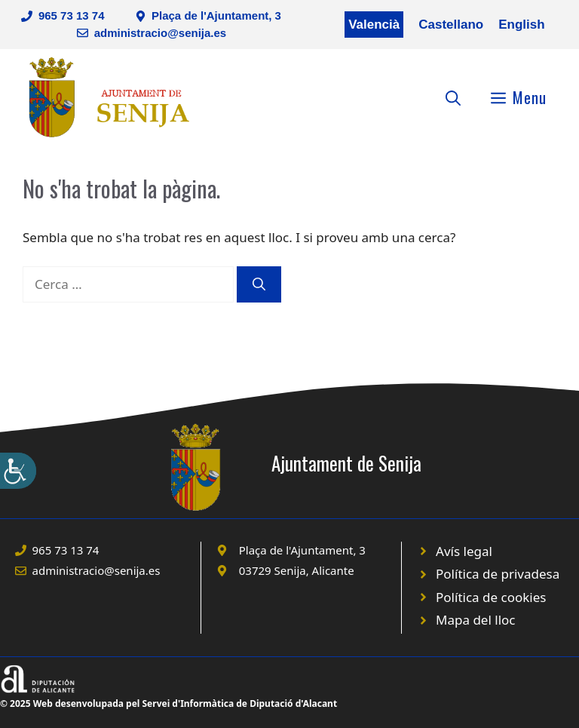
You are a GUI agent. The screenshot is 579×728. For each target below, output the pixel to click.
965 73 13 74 (72, 15)
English (521, 25)
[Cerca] (259, 284)
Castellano (451, 25)
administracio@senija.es (161, 33)
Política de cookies (491, 597)
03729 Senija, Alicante (297, 570)
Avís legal (464, 551)
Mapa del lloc (475, 620)
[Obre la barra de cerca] (453, 97)
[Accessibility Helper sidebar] (18, 471)
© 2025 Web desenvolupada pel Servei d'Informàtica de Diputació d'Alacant (168, 703)
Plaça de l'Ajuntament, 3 (216, 15)
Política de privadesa (498, 574)
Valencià (374, 25)
